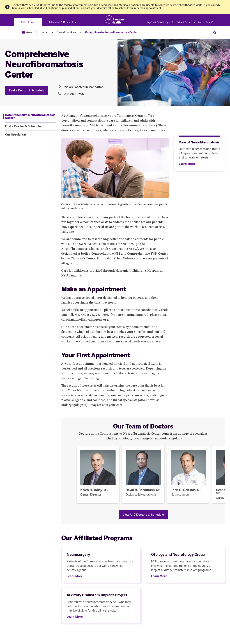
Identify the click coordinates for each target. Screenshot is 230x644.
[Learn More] (187, 164)
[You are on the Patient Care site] (28, 22)
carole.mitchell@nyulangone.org (85, 320)
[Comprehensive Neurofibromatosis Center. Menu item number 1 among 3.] (30, 117)
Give (209, 22)
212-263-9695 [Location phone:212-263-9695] (74, 94)
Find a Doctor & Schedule (27, 90)
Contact (198, 22)
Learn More (75, 576)
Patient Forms (184, 22)
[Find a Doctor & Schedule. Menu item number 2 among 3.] (31, 126)
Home (44, 32)
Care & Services (66, 32)
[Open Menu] (27, 32)
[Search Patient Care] (215, 32)
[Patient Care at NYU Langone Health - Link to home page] (115, 20)
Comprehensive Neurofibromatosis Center (111, 32)
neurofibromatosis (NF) (78, 126)
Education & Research (63, 22)
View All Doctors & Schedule (143, 515)
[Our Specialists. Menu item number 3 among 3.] (31, 135)
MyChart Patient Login (160, 22)
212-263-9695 (99, 315)
